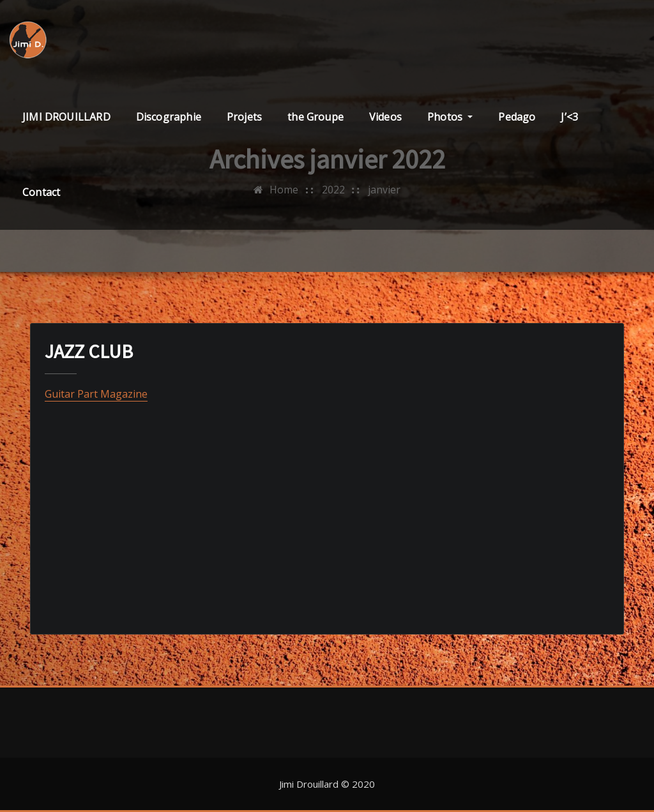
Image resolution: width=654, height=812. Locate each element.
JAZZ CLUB (89, 351)
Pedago (517, 117)
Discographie (169, 117)
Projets (244, 117)
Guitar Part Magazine (96, 394)
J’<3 (569, 117)
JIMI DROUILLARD (66, 117)
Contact (41, 192)
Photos (450, 117)
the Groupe (316, 117)
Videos (385, 117)
